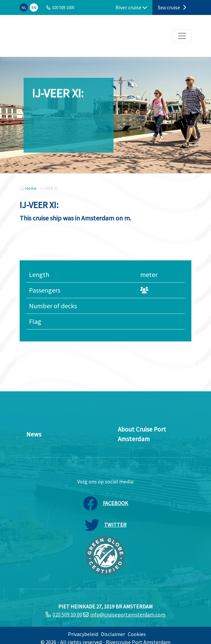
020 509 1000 (63, 7)
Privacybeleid (83, 634)
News (34, 434)
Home (31, 188)
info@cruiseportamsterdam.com (128, 614)
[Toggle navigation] (182, 36)
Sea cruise (172, 7)
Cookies (137, 634)
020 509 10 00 (67, 614)
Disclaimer (113, 634)
